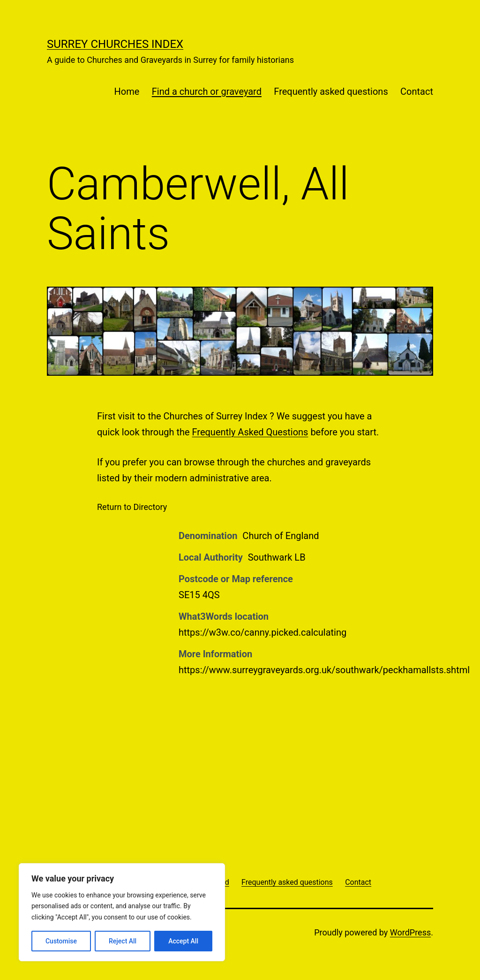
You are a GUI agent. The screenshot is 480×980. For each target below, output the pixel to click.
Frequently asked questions (331, 91)
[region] (122, 912)
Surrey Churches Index (115, 44)
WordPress (410, 932)
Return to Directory (132, 507)
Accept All (183, 941)
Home (127, 91)
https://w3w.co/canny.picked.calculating (262, 632)
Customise (61, 941)
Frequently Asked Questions (250, 432)
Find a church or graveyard (207, 91)
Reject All (123, 941)
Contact (417, 91)
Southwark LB (277, 557)
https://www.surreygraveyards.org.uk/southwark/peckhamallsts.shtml (324, 670)
